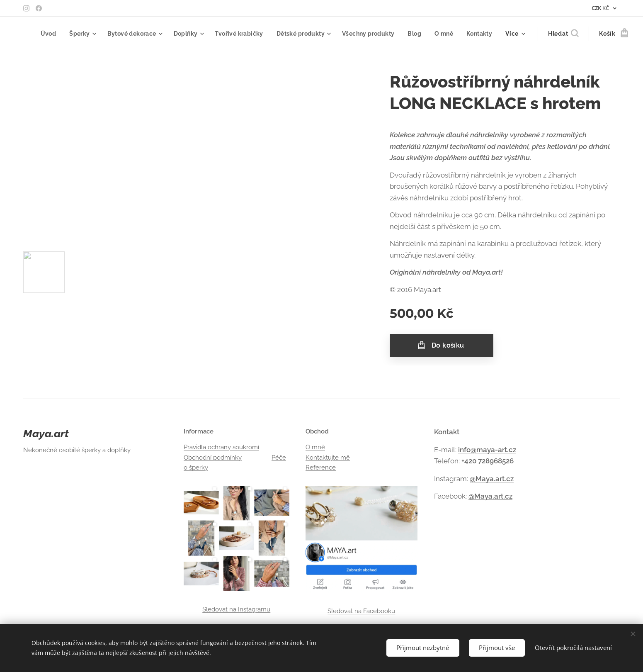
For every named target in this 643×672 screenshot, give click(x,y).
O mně (315, 447)
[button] (550, 34)
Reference (321, 467)
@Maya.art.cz (491, 479)
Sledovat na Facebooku (361, 611)
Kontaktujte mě (328, 458)
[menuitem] (66, 34)
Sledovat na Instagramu (236, 609)
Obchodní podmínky (212, 458)
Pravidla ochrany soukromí (221, 447)
